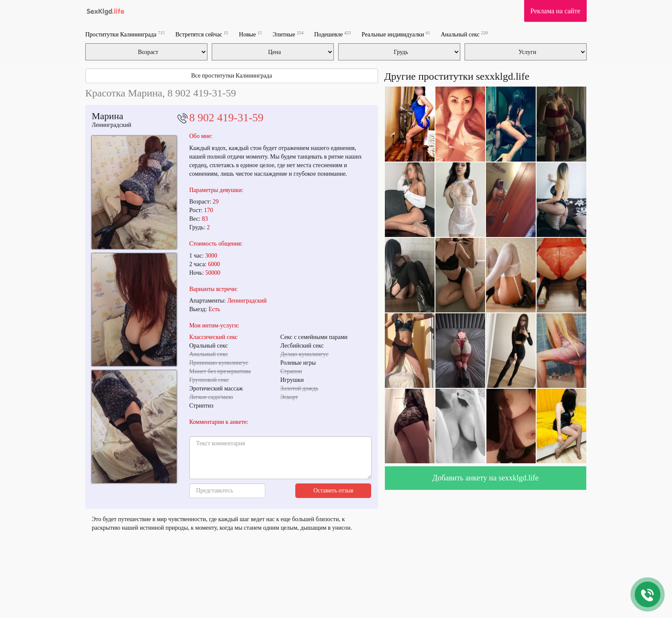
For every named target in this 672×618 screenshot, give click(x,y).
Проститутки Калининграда (125, 34)
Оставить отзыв (333, 490)
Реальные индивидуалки (396, 34)
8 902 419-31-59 (226, 118)
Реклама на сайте (555, 11)
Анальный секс (464, 34)
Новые (250, 34)
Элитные (288, 34)
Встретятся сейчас (202, 34)
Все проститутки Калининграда (232, 76)
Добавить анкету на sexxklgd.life (486, 478)
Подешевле (333, 34)
